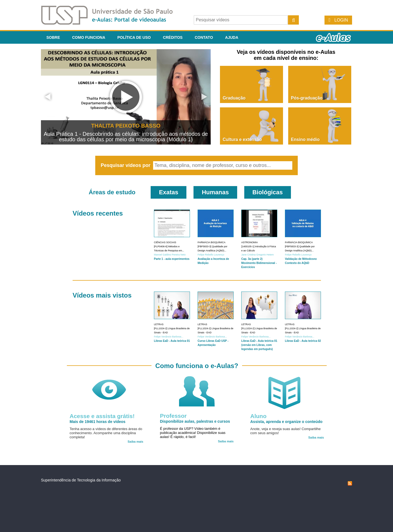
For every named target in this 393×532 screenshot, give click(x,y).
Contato (204, 37)
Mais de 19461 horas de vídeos (98, 422)
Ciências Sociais (165, 242)
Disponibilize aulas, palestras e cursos (195, 421)
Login (341, 20)
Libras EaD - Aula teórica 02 (303, 341)
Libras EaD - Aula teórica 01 (172, 341)
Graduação (234, 98)
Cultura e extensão (242, 139)
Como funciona (89, 37)
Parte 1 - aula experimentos (172, 259)
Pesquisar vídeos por (126, 165)
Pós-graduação (307, 98)
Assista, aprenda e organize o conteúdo (286, 422)
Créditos (173, 37)
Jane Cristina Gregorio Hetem (257, 255)
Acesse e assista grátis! (102, 416)
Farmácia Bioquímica (212, 242)
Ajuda (232, 37)
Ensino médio (305, 139)
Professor (173, 416)
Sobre (53, 37)
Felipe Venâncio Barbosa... (169, 337)
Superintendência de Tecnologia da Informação (81, 480)
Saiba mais (136, 442)
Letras (159, 324)
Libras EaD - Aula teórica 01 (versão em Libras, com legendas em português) (259, 345)
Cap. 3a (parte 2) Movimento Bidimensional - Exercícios (259, 263)
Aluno (258, 416)
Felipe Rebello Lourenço (211, 255)
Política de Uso (134, 37)
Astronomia (250, 242)
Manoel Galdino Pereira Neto (170, 255)
